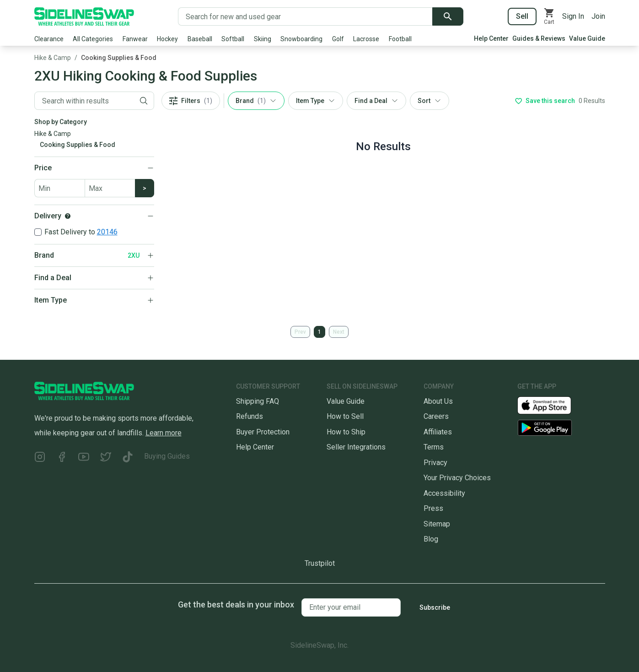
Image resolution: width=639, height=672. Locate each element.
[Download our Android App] (561, 428)
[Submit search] (448, 16)
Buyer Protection (263, 432)
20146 (107, 232)
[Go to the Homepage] (84, 16)
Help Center (491, 38)
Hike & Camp (53, 58)
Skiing (263, 39)
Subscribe (435, 607)
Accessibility (444, 493)
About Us (438, 401)
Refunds (250, 416)
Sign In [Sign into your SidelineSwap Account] (573, 16)
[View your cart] (549, 16)
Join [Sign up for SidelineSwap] (598, 16)
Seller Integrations (356, 447)
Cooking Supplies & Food (119, 58)
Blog (431, 539)
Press (433, 508)
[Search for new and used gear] (305, 16)
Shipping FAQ (258, 401)
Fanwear (135, 39)
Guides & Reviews (539, 38)
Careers (436, 416)
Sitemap (437, 524)
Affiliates (438, 432)
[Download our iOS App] (552, 405)
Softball (233, 39)
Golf (338, 39)
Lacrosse (366, 39)
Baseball (200, 39)
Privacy (435, 463)
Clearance (49, 39)
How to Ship (346, 432)
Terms (434, 447)
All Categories (93, 39)
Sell (522, 16)
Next (339, 332)
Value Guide (587, 38)
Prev (300, 332)
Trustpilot (320, 563)
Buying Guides (167, 456)
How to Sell (345, 416)
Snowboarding (301, 39)
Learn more (164, 433)
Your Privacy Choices (457, 478)
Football (400, 39)
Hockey (167, 39)
